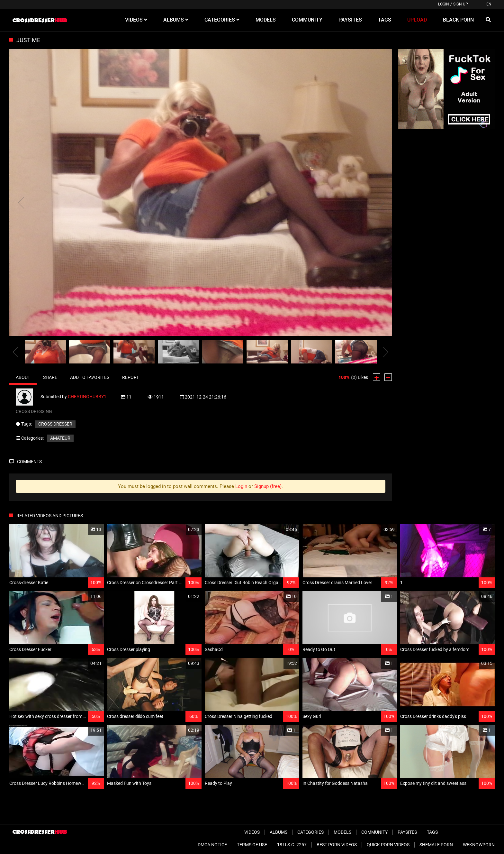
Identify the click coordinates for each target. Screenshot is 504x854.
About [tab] (23, 377)
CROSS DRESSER (55, 424)
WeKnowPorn (479, 845)
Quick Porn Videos (388, 845)
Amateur (60, 438)
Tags (432, 832)
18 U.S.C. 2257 (292, 845)
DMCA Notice (212, 845)
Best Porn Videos (337, 845)
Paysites (407, 832)
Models (342, 832)
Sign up (461, 4)
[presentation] (15, 352)
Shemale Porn (436, 845)
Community (374, 832)
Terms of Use (252, 845)
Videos (252, 832)
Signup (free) (268, 486)
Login (444, 4)
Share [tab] (50, 377)
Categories (310, 832)
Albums (279, 832)
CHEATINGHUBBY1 (87, 397)
